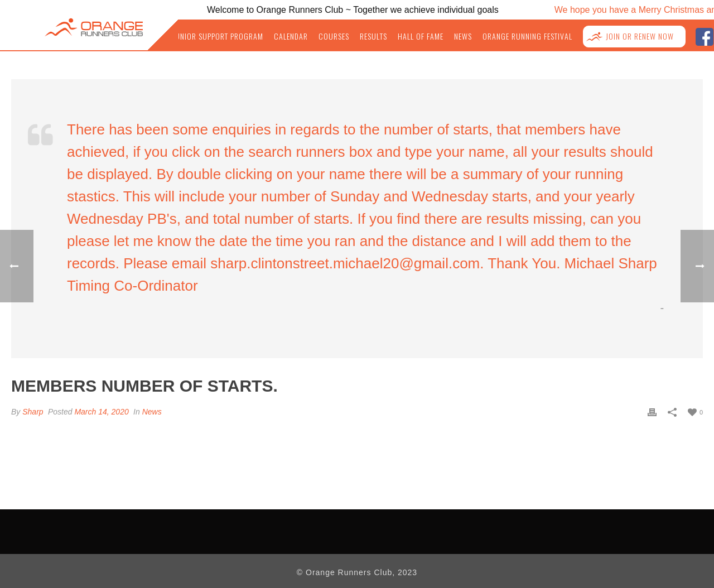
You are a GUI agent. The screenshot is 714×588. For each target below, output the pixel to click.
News (463, 37)
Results (373, 37)
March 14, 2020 (101, 412)
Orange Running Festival (527, 37)
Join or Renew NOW (640, 37)
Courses (334, 37)
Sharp (33, 412)
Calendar (291, 37)
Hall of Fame (421, 37)
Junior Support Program (218, 37)
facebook (704, 35)
